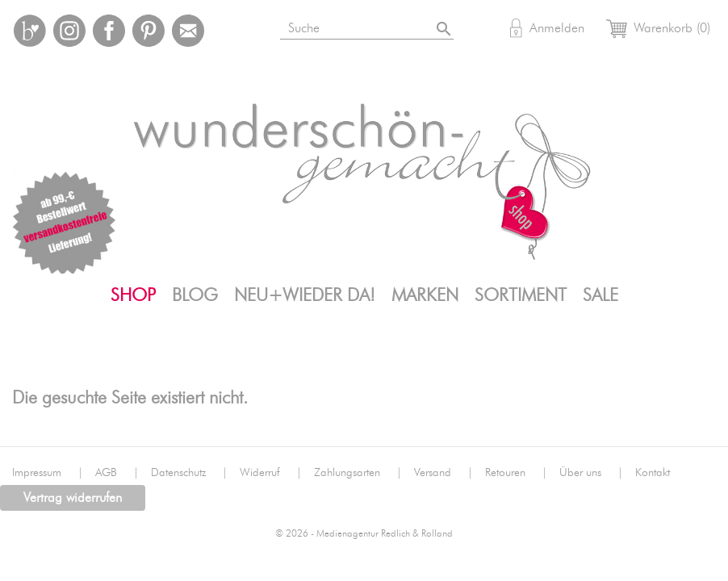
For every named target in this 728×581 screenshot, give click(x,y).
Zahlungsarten (358, 473)
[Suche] (371, 25)
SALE (600, 295)
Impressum (48, 473)
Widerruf (271, 473)
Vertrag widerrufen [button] (73, 498)
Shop (133, 295)
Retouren (516, 473)
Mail (188, 31)
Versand (443, 473)
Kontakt (653, 473)
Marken (425, 295)
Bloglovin (30, 31)
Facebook (109, 31)
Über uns (591, 473)
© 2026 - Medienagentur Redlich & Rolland (364, 534)
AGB (117, 473)
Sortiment (521, 295)
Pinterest (149, 31)
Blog (195, 295)
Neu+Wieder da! (305, 295)
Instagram (69, 31)
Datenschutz (189, 473)
